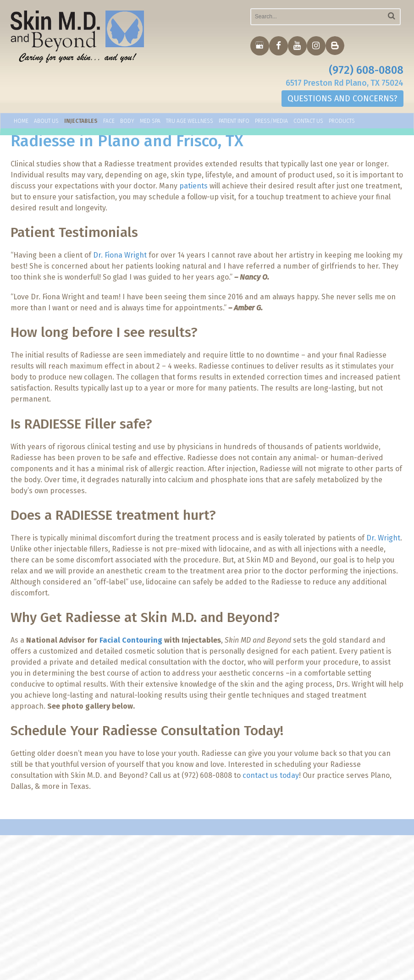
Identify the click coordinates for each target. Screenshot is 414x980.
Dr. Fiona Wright (120, 255)
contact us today (271, 775)
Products (342, 122)
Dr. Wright (383, 538)
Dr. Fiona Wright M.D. (232, 882)
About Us (46, 122)
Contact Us (308, 122)
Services (212, 891)
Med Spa (150, 122)
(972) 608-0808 (366, 71)
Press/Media (271, 122)
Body (127, 122)
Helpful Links (220, 900)
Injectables (81, 122)
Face (109, 122)
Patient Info (234, 122)
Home (21, 122)
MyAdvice (77, 972)
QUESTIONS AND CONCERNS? (342, 100)
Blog (206, 908)
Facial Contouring (131, 640)
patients (193, 186)
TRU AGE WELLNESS (190, 122)
